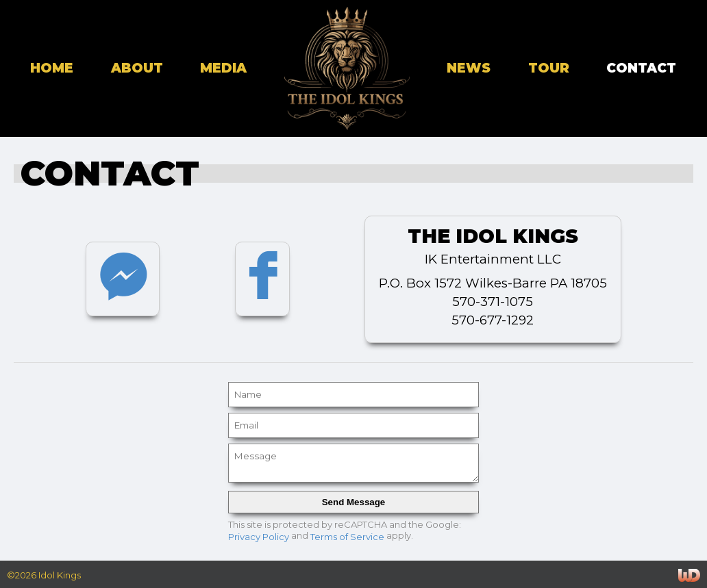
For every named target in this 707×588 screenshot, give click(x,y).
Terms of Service (347, 536)
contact (641, 68)
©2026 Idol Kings (44, 575)
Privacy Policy (259, 536)
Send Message (354, 502)
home (52, 68)
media (223, 68)
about (137, 68)
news (469, 68)
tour (549, 68)
